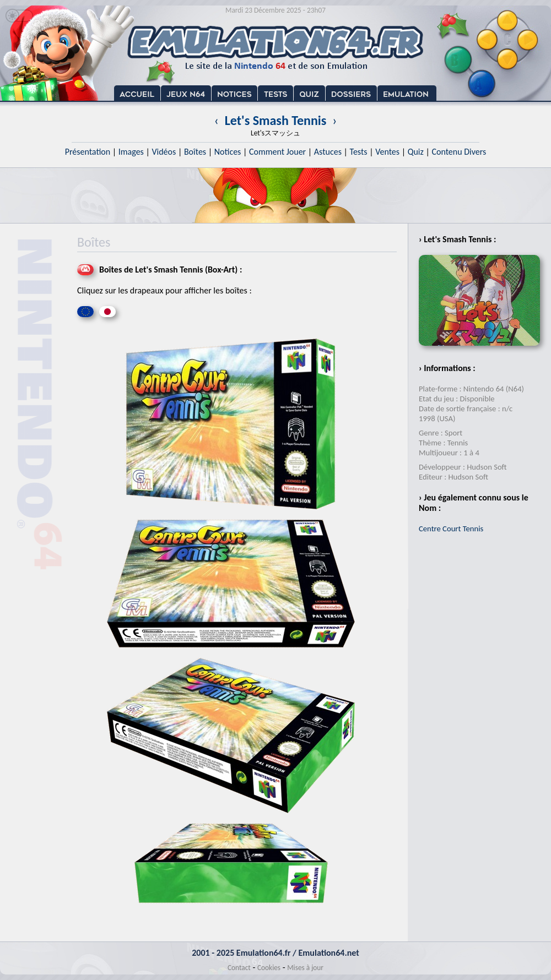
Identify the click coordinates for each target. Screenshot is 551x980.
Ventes (387, 152)
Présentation (88, 152)
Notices (228, 152)
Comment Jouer (277, 152)
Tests (359, 152)
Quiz (416, 152)
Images (131, 152)
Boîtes (195, 152)
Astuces (328, 152)
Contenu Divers (459, 152)
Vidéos (164, 152)
